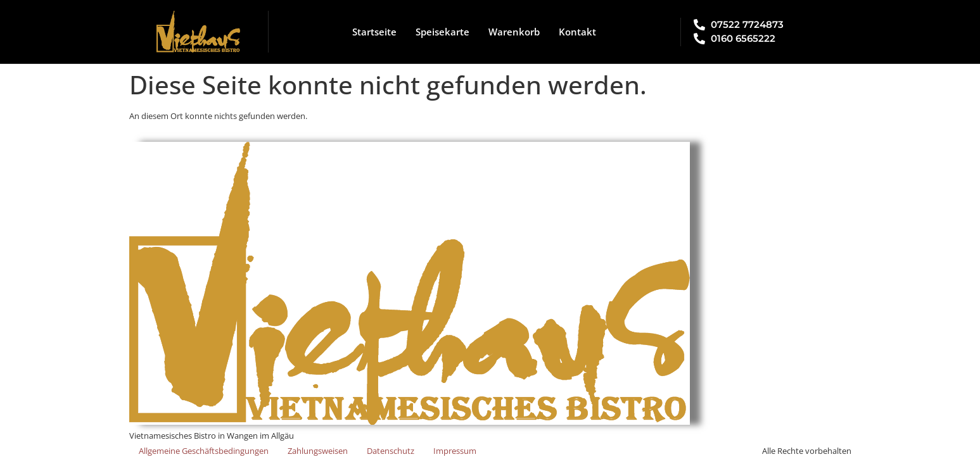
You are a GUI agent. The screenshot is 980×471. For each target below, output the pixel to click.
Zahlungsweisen (318, 451)
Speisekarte (442, 32)
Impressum (455, 451)
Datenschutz (391, 451)
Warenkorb (514, 32)
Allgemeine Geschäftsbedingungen (204, 451)
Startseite (374, 32)
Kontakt (577, 32)
